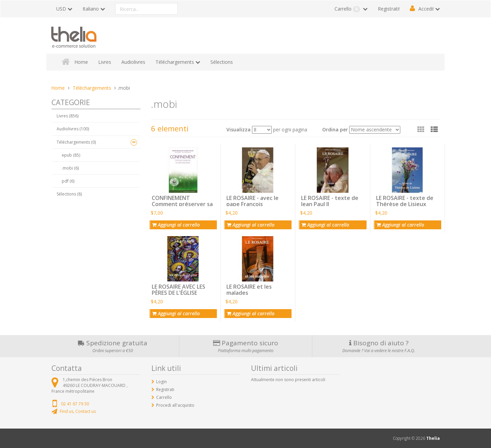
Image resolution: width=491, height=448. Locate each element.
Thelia (433, 438)
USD (61, 9)
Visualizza (239, 129)
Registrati (165, 389)
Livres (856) (68, 116)
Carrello (348, 9)
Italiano (91, 9)
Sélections (222, 62)
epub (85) (71, 155)
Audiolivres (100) (73, 129)
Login (161, 382)
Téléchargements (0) (76, 142)
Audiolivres (133, 62)
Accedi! (426, 9)
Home (81, 62)
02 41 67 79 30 (75, 404)
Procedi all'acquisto (175, 405)
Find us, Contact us (78, 411)
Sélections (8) (69, 194)
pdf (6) (68, 181)
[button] (434, 129)
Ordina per (335, 129)
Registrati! (389, 9)
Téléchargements (175, 62)
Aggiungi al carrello (176, 225)
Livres (105, 62)
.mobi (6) (70, 168)
